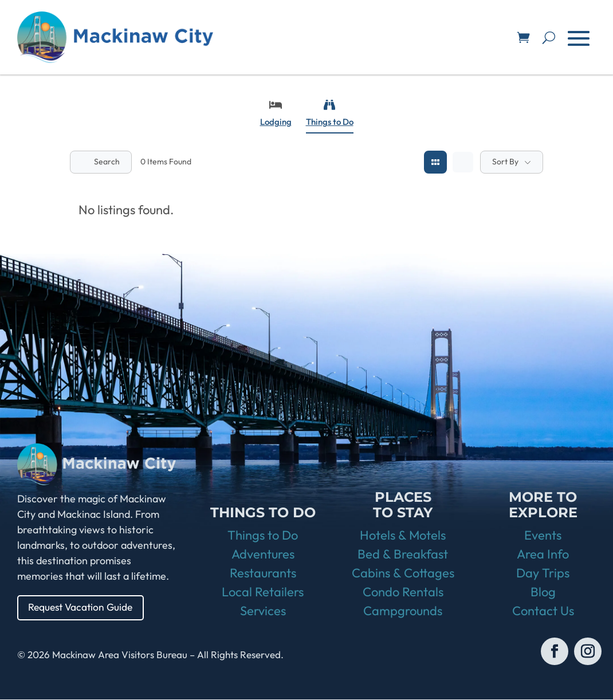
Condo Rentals (403, 592)
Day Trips (543, 573)
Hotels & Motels (403, 536)
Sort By (505, 162)
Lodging (276, 113)
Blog (543, 592)
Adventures (263, 555)
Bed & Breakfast (403, 555)
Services (263, 611)
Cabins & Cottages (403, 573)
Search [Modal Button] (101, 162)
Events (543, 536)
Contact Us (543, 611)
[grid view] (435, 162)
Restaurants (263, 573)
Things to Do (330, 113)
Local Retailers (263, 592)
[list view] (463, 162)
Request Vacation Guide (83, 607)
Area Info (543, 555)
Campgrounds (403, 611)
